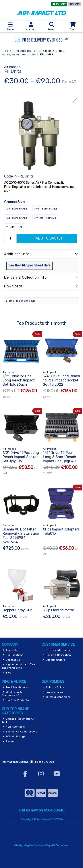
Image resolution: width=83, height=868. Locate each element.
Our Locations (13, 655)
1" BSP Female (15, 227)
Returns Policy (53, 687)
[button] (75, 100)
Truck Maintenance (16, 687)
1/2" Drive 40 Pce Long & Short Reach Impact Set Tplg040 (60, 457)
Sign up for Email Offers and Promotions (19, 666)
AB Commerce (60, 845)
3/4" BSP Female (45, 218)
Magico (28, 845)
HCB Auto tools (14, 727)
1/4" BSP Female (17, 209)
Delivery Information (57, 650)
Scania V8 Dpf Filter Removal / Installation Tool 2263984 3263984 (21, 536)
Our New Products (16, 700)
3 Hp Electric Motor (59, 610)
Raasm (9, 741)
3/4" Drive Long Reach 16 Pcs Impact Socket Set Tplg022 (62, 380)
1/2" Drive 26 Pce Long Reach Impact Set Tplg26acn (19, 380)
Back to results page (22, 301)
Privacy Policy (53, 692)
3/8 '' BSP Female (46, 209)
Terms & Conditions (56, 697)
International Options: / (28, 762)
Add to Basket (47, 238)
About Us (10, 650)
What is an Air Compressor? (13, 694)
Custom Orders (54, 660)
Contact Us (11, 660)
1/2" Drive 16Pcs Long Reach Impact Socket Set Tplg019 (21, 457)
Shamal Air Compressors (20, 732)
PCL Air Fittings (14, 736)
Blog (7, 673)
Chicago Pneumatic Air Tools (18, 720)
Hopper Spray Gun (18, 610)
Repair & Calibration (57, 655)
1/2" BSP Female (17, 218)
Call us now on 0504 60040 (42, 810)
